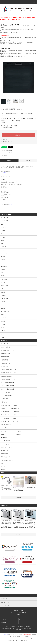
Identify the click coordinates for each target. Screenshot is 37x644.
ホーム (3, 107)
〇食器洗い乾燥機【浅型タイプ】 (11, 108)
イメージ (28, 161)
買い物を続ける (4, 155)
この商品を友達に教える (6, 151)
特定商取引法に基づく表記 (7, 141)
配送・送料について (21, 627)
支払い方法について (13, 627)
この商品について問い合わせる (7, 153)
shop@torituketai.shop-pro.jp (29, 638)
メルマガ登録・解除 (25, 628)
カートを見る (22, 619)
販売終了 (18, 135)
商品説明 (9, 161)
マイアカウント (4, 619)
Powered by (18, 641)
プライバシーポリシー (16, 628)
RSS (17, 630)
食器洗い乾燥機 (12, 107)
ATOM (20, 630)
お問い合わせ (3, 623)
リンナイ (6, 107)
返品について (4, 140)
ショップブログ (32, 628)
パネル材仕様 (20, 109)
